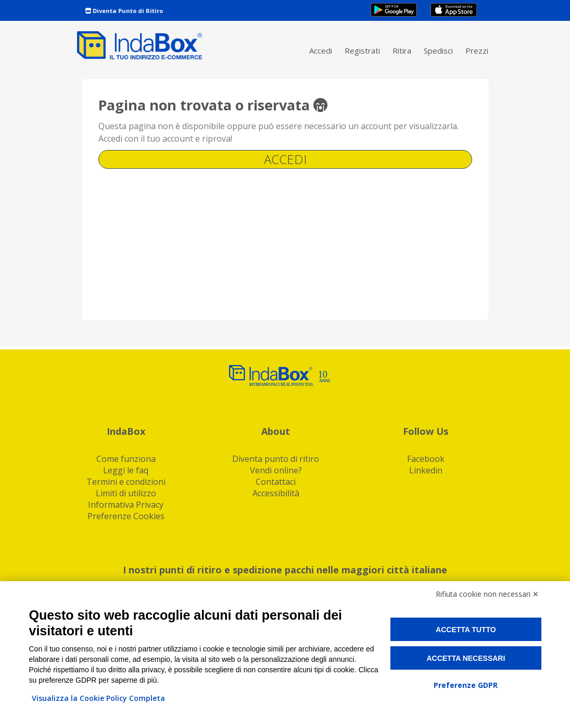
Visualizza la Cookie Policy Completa (98, 698)
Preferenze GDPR (466, 685)
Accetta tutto (466, 630)
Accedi (321, 51)
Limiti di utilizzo (126, 493)
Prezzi (477, 51)
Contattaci (276, 482)
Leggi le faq (126, 470)
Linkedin (426, 470)
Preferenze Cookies (126, 516)
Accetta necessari (466, 658)
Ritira (402, 51)
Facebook (426, 459)
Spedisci (438, 51)
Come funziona (126, 459)
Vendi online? (276, 470)
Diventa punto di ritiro (276, 459)
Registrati (362, 51)
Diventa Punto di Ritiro (124, 11)
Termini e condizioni (126, 482)
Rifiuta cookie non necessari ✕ (487, 594)
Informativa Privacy (126, 505)
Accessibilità (276, 493)
